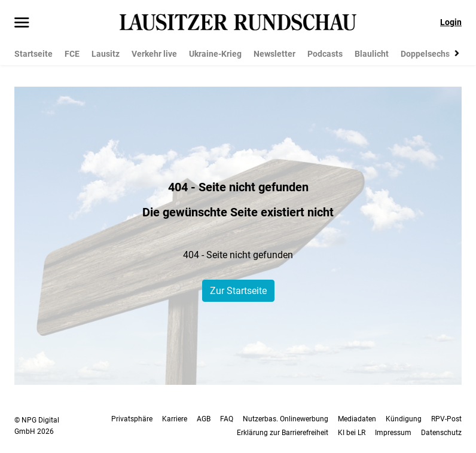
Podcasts (325, 54)
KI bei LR (352, 433)
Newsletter (274, 54)
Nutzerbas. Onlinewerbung (286, 419)
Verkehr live (154, 54)
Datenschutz (441, 433)
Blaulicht (372, 54)
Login (451, 22)
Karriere (175, 419)
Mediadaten (357, 419)
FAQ (227, 419)
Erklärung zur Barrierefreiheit (283, 433)
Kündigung (404, 419)
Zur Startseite (238, 291)
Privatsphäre (132, 419)
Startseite (33, 54)
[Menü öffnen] (22, 23)
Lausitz (106, 54)
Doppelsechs (425, 54)
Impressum (393, 433)
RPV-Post (446, 419)
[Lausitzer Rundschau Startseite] (238, 22)
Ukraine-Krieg (215, 54)
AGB (204, 419)
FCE (72, 54)
